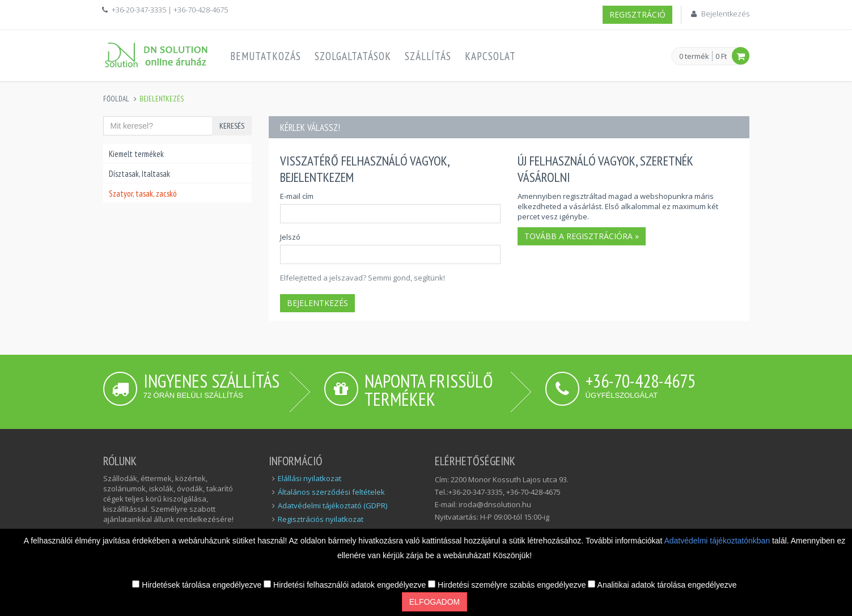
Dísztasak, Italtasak (139, 174)
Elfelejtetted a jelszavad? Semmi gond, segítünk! (363, 278)
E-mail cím (297, 196)
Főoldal (116, 99)
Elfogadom (435, 602)
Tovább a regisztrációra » (582, 236)
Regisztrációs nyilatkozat (321, 519)
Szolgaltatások (353, 56)
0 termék (694, 57)
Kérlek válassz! (310, 128)
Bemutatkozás (266, 56)
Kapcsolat (490, 56)
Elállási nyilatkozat (310, 478)
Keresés (232, 126)
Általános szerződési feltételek (331, 492)
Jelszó (290, 237)
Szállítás (428, 56)
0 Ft (721, 56)
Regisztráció (637, 14)
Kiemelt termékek (136, 154)
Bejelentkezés (725, 14)
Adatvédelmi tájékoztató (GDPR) (332, 505)
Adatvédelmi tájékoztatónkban (718, 541)
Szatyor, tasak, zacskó (143, 194)
